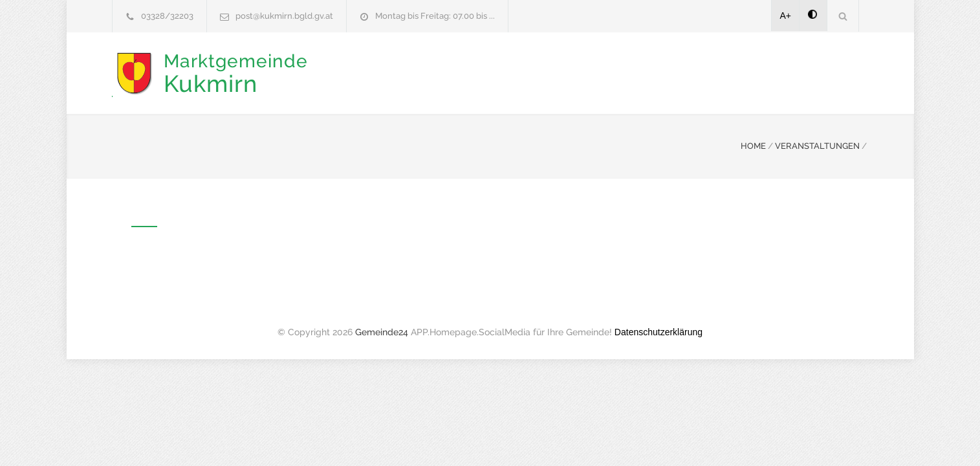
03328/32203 (167, 16)
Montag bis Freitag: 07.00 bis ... (435, 16)
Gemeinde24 (382, 331)
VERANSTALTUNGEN (817, 145)
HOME (753, 145)
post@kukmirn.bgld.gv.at (284, 16)
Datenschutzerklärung (659, 331)
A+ (786, 16)
